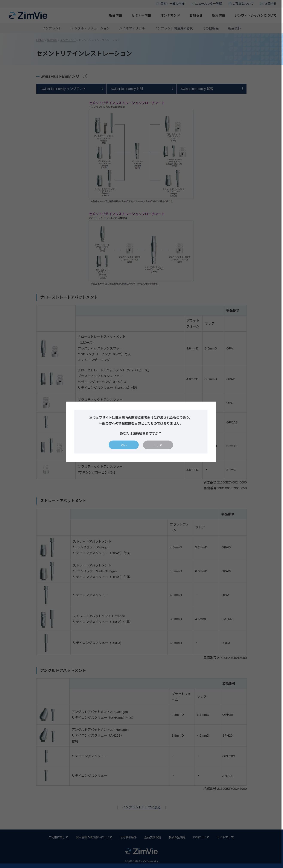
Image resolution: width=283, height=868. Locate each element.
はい (124, 447)
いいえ (159, 447)
